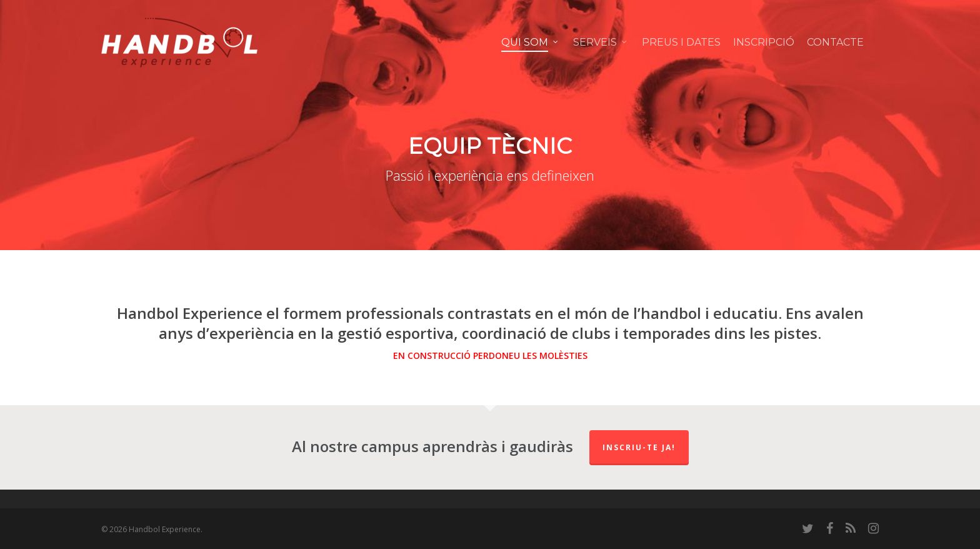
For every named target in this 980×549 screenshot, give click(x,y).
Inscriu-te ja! (639, 447)
